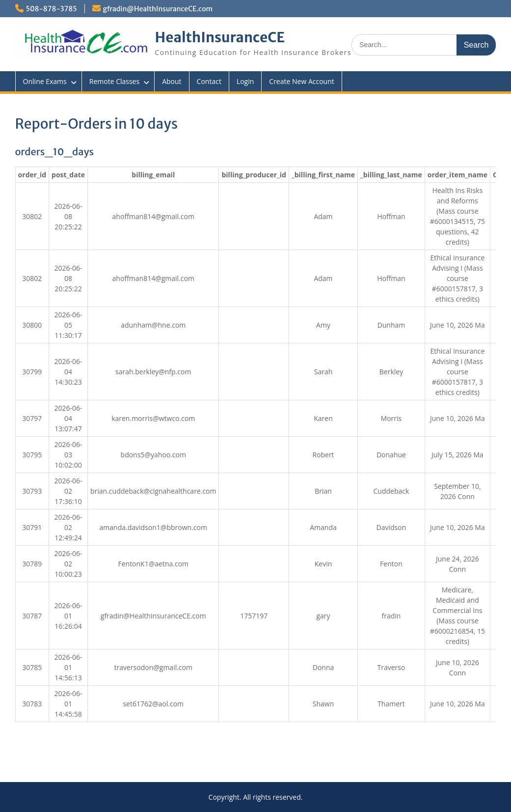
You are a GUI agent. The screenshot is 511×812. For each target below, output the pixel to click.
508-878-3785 (52, 9)
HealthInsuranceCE (220, 37)
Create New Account (301, 81)
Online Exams (45, 81)
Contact (209, 81)
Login (245, 81)
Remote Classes (114, 81)
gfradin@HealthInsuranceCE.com (158, 9)
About (172, 81)
